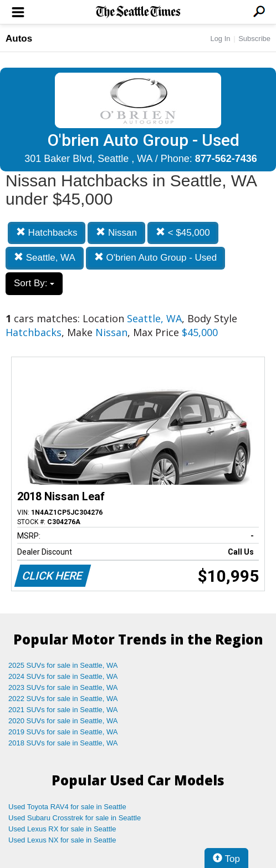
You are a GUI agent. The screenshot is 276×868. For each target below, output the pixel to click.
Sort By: (34, 283)
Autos (19, 39)
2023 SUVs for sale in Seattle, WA (63, 687)
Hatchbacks (47, 233)
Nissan (116, 233)
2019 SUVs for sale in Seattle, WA (63, 732)
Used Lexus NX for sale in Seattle (62, 840)
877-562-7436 (226, 159)
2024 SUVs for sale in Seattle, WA (63, 676)
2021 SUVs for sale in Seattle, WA (63, 710)
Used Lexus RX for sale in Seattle (62, 829)
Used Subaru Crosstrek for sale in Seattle (75, 818)
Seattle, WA (45, 258)
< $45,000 (183, 233)
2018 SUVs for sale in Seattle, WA (63, 743)
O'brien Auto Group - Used (156, 258)
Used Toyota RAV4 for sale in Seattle (67, 807)
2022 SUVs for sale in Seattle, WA (63, 699)
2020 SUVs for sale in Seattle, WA (63, 721)
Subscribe (254, 39)
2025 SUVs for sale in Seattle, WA (63, 665)
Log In (220, 39)
